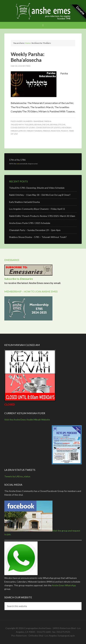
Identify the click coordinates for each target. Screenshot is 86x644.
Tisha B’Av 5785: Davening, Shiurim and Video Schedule (37, 188)
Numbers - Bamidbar (33, 121)
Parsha (48, 121)
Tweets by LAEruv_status (17, 476)
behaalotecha (58, 125)
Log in (72, 636)
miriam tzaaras (34, 131)
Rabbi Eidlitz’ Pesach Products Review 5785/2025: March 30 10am (42, 216)
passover (55, 131)
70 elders (29, 125)
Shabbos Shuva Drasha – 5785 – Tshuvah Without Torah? (38, 237)
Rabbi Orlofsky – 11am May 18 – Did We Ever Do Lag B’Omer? (40, 195)
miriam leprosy (18, 131)
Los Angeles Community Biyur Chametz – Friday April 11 (37, 209)
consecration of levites (48, 128)
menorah (66, 128)
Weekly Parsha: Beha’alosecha (28, 57)
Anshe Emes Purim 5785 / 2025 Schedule (30, 223)
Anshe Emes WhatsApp (64, 585)
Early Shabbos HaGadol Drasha (24, 202)
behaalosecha (42, 125)
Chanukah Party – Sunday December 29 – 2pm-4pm (35, 230)
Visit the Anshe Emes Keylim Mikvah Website (27, 420)
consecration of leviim (23, 128)
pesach (64, 131)
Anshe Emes (43, 11)
